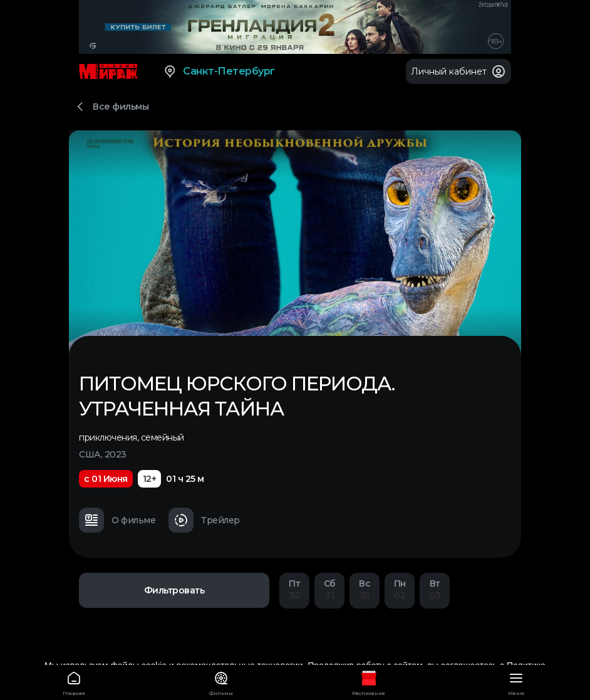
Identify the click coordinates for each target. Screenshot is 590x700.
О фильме (117, 520)
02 (400, 589)
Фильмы (222, 682)
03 (435, 589)
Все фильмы (121, 107)
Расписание (369, 682)
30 (294, 589)
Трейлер (204, 520)
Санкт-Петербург (219, 71)
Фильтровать (174, 590)
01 (365, 589)
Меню (517, 682)
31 (329, 589)
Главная (74, 682)
